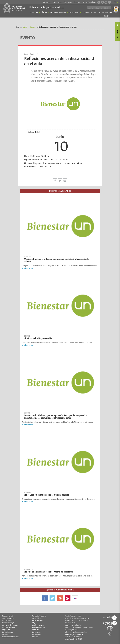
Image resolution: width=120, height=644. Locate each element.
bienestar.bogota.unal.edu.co (48, 8)
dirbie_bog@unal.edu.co (74, 635)
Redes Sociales (37, 621)
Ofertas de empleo (9, 623)
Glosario (35, 637)
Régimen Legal (7, 616)
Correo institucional (39, 616)
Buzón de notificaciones (11, 637)
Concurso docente (9, 628)
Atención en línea (38, 628)
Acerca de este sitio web (74, 637)
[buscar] (99, 8)
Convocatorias (89, 12)
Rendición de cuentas (10, 625)
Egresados (68, 2)
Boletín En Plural (105, 12)
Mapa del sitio (37, 618)
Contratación (7, 621)
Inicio (25, 27)
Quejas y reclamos (39, 625)
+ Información (27, 268)
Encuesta (35, 630)
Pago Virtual (7, 630)
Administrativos (89, 2)
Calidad (5, 635)
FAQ (34, 623)
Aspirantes (47, 2)
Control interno (8, 632)
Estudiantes (58, 2)
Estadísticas (36, 635)
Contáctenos (37, 632)
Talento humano (8, 618)
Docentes (77, 2)
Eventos (33, 27)
